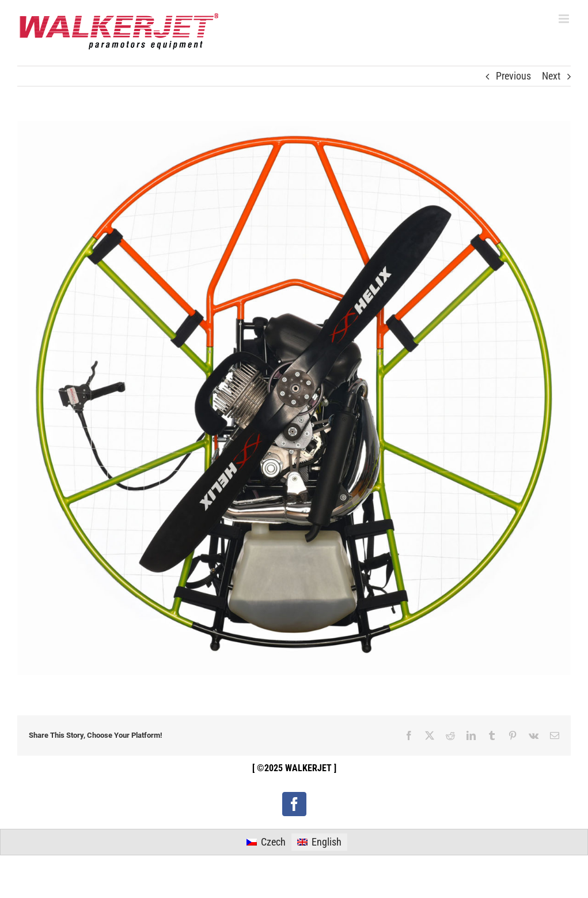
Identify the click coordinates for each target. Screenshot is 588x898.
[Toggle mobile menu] (565, 19)
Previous (513, 76)
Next (551, 76)
